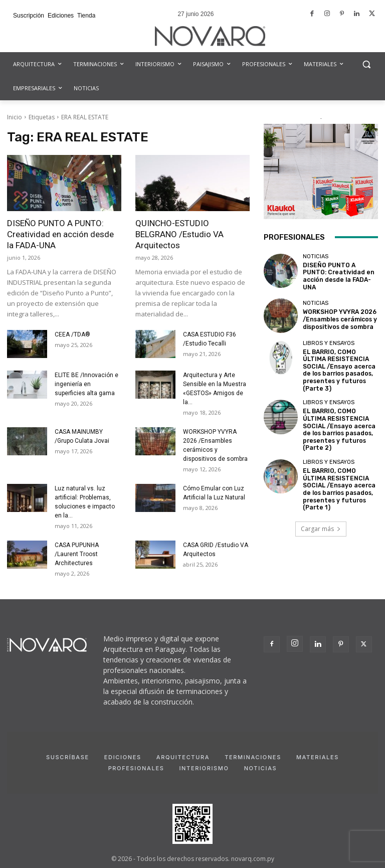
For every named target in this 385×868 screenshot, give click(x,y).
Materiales (318, 757)
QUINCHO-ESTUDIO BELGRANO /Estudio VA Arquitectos (179, 234)
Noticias (316, 259)
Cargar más (321, 513)
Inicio (15, 117)
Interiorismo (204, 768)
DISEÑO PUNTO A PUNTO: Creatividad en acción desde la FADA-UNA (60, 234)
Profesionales (136, 768)
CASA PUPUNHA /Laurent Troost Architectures (77, 554)
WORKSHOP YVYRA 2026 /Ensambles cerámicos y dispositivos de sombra (338, 316)
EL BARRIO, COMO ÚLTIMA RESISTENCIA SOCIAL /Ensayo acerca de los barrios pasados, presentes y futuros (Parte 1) (338, 476)
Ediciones (123, 757)
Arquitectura (183, 757)
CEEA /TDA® (72, 334)
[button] (366, 64)
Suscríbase (68, 757)
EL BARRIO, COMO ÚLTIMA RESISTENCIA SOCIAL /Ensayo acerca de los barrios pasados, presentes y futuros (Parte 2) (338, 420)
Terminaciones (253, 757)
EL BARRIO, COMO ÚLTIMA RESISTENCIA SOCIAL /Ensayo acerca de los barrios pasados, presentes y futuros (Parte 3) (338, 365)
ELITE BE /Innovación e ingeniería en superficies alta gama (86, 384)
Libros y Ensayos (329, 340)
